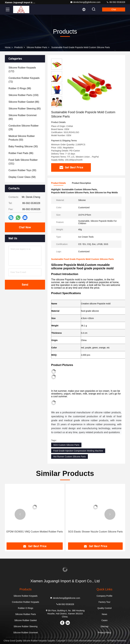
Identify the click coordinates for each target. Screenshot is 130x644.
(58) (22, 177)
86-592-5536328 (116, 2)
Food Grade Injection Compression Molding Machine (78, 451)
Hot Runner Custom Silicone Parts (69, 457)
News (105, 614)
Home (8, 47)
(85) (25, 109)
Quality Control (105, 608)
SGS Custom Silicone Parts (66, 445)
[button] (57, 106)
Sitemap (105, 626)
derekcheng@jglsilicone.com (85, 2)
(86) (24, 102)
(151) (23, 162)
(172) (22, 69)
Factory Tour (105, 602)
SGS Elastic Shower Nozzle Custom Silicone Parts (95, 532)
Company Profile (105, 596)
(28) (24, 128)
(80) (23, 117)
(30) (23, 146)
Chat (114, 9)
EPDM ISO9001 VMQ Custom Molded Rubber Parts (35, 532)
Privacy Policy (105, 633)
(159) (24, 95)
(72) (24, 80)
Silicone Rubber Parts (37, 47)
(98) (20, 88)
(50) (22, 138)
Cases (104, 620)
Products (18, 47)
